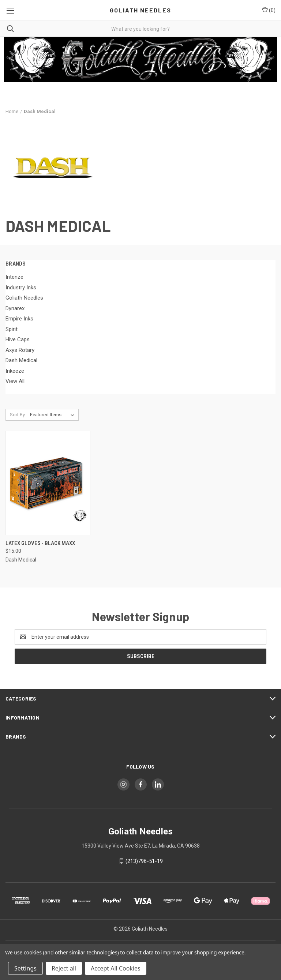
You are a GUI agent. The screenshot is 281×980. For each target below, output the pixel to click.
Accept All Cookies (116, 968)
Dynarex (15, 308)
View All (15, 381)
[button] (141, 59)
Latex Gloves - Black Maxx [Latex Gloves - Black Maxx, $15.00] (40, 543)
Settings (25, 968)
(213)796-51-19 (144, 861)
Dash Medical (21, 360)
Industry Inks (21, 288)
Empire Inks (19, 319)
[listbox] (54, 415)
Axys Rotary (20, 350)
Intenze (14, 277)
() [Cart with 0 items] (269, 10)
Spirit (12, 329)
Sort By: (18, 415)
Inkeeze (15, 371)
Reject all (64, 968)
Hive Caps (18, 339)
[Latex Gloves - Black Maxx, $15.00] (48, 483)
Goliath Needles (24, 298)
